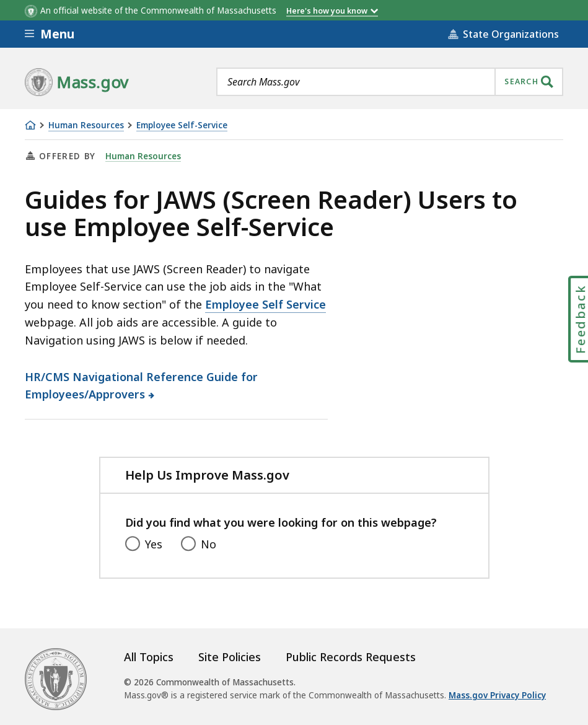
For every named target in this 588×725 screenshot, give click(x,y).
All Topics (149, 657)
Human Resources (86, 125)
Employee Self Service (265, 304)
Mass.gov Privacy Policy (497, 695)
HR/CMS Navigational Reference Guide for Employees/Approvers (141, 386)
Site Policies (230, 657)
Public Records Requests (351, 657)
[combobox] (390, 82)
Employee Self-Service (182, 125)
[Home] (30, 125)
